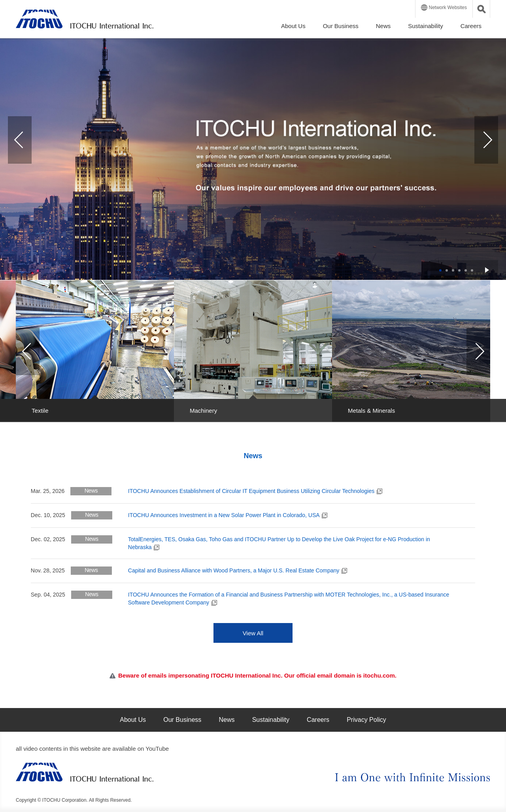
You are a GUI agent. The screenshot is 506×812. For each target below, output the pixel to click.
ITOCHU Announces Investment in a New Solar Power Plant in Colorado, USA (228, 515)
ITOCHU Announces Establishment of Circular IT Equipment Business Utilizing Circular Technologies (255, 491)
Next (486, 140)
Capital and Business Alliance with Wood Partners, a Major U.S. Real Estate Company (238, 570)
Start (487, 270)
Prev (20, 140)
